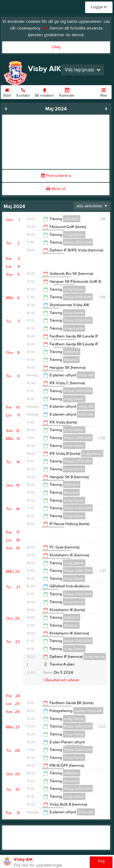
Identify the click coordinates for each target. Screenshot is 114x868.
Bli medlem (45, 92)
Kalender (67, 92)
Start (7, 92)
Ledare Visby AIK (88, 711)
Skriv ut (56, 189)
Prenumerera (56, 176)
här (45, 28)
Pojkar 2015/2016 (78, 297)
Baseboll (71, 360)
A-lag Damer (74, 235)
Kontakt (23, 92)
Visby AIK (86, 375)
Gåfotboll (72, 219)
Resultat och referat (61, 680)
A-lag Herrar (74, 313)
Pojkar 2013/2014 (78, 242)
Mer (104, 92)
